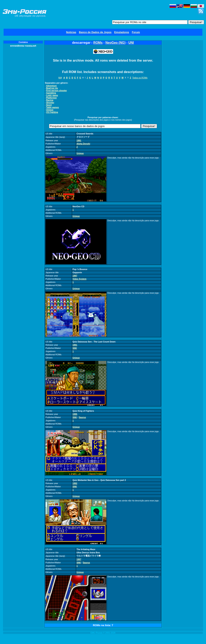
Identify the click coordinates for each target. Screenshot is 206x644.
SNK (75, 348)
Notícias (71, 32)
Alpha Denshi (83, 144)
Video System (79, 279)
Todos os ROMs (140, 78)
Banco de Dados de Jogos (95, 32)
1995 (75, 414)
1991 (79, 140)
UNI (131, 43)
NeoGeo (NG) (116, 43)
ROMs (98, 43)
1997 (75, 276)
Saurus (82, 417)
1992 (75, 483)
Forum (136, 32)
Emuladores (122, 32)
